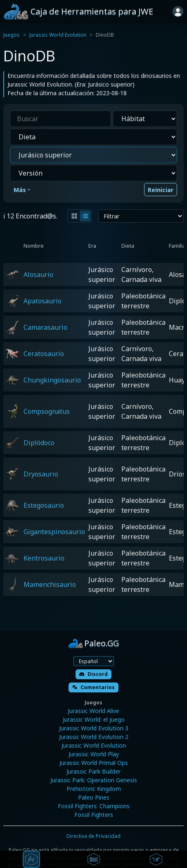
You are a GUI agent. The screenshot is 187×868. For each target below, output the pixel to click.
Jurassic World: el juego (94, 719)
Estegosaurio (44, 505)
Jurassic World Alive (93, 711)
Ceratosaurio (44, 354)
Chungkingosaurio (52, 380)
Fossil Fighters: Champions (94, 806)
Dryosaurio (41, 474)
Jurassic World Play (94, 754)
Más (23, 190)
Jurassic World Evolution (58, 35)
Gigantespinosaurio (54, 532)
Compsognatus (47, 411)
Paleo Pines (94, 797)
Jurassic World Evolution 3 (94, 728)
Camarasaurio (45, 327)
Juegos (12, 35)
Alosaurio (38, 274)
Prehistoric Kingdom (94, 789)
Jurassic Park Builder (93, 771)
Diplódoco (39, 443)
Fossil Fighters (94, 815)
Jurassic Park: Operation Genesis (94, 780)
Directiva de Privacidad (93, 836)
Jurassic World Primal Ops (94, 763)
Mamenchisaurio (50, 584)
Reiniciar (161, 190)
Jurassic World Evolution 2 (94, 737)
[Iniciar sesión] (178, 12)
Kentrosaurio (44, 558)
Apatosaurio (43, 301)
